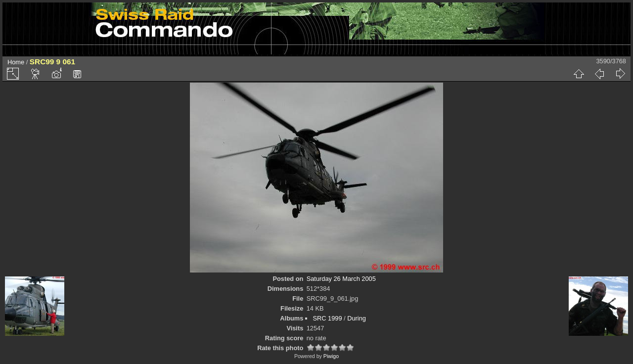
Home (16, 62)
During (357, 318)
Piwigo (331, 356)
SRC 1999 (327, 318)
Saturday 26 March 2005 (341, 279)
